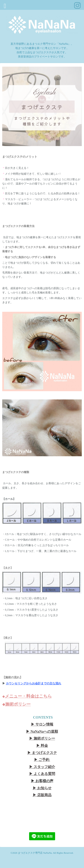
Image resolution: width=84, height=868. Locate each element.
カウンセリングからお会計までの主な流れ (33, 683)
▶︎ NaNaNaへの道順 (42, 731)
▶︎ (35, 795)
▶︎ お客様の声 (42, 781)
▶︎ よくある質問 (42, 774)
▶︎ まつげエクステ (42, 753)
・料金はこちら (37, 696)
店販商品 (44, 795)
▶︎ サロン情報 (42, 724)
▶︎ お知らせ (42, 788)
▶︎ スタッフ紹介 (42, 767)
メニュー (13, 696)
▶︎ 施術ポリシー (42, 738)
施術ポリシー (18, 704)
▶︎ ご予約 (42, 760)
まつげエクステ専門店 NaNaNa (35, 853)
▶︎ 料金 (42, 746)
